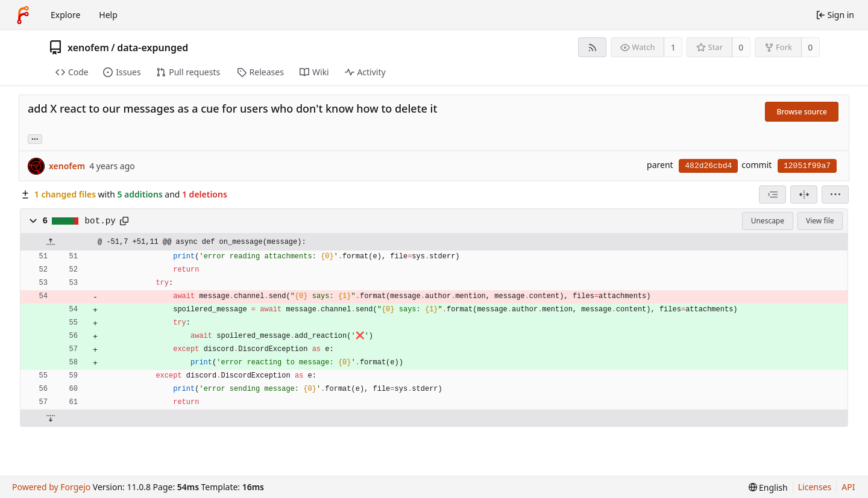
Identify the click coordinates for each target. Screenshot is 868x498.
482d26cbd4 (708, 166)
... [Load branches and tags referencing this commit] (35, 138)
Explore (65, 15)
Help (108, 15)
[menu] (835, 195)
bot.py (100, 221)
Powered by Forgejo (51, 487)
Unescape (768, 221)
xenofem (88, 48)
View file (820, 221)
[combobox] (772, 195)
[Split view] (804, 195)
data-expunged (153, 48)
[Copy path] (124, 221)
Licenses (815, 487)
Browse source (802, 112)
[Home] (23, 15)
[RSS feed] (592, 47)
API (848, 487)
